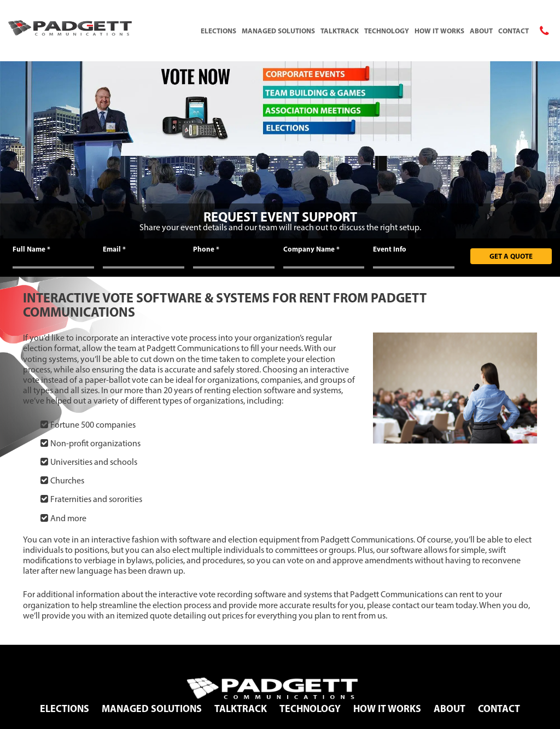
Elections (218, 31)
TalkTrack (340, 31)
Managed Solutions (278, 31)
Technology (387, 31)
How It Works (439, 31)
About (481, 31)
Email (114, 249)
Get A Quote (511, 256)
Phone (206, 249)
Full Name (31, 249)
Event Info (390, 249)
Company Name (311, 249)
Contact (514, 31)
